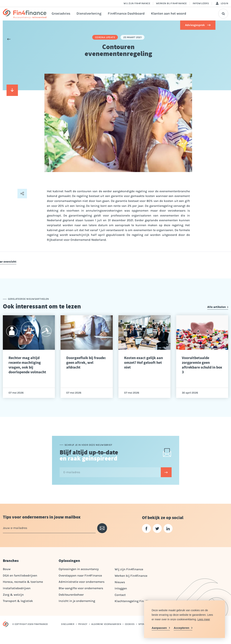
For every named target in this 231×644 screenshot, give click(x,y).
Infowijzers (201, 3)
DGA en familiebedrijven (20, 575)
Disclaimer (68, 624)
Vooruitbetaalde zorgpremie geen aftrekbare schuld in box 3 (202, 365)
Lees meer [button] (204, 619)
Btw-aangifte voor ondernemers (81, 588)
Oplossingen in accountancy (79, 569)
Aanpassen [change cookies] (159, 628)
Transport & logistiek (18, 601)
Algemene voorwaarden (106, 624)
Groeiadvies (61, 14)
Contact (120, 595)
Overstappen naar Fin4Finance (80, 575)
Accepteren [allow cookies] (181, 628)
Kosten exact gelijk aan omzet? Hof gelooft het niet (143, 363)
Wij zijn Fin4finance (137, 3)
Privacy (83, 624)
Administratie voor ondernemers (82, 582)
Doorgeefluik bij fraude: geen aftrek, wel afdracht (86, 363)
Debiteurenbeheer (71, 595)
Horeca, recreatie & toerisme (23, 582)
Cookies (130, 624)
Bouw (7, 569)
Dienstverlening (89, 14)
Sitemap (143, 624)
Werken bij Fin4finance (171, 3)
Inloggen (121, 588)
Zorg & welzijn (13, 595)
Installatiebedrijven (17, 588)
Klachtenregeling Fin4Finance (136, 601)
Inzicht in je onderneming (77, 601)
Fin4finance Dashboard (126, 14)
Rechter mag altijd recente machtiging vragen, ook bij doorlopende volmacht (27, 365)
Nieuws (120, 582)
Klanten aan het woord (169, 14)
